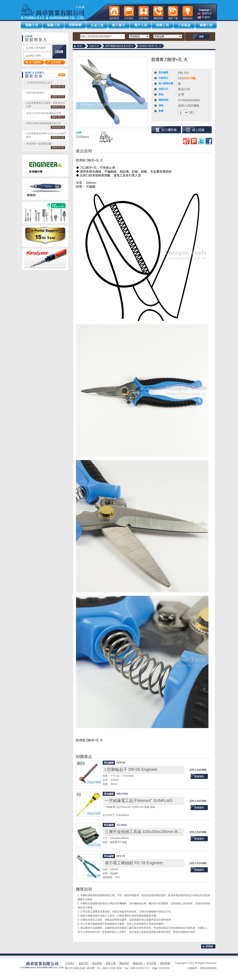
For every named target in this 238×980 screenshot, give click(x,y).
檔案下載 (111, 963)
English (204, 17)
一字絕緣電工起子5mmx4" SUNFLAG (139, 801)
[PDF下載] (190, 78)
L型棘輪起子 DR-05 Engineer (131, 769)
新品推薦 (97, 963)
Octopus (82, 137)
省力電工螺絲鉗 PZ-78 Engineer (134, 863)
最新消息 (84, 963)
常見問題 (151, 963)
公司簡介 (70, 963)
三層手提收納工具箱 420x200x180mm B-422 (145, 832)
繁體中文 (205, 14)
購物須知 (138, 963)
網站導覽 (165, 963)
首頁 (79, 46)
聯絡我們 (124, 963)
